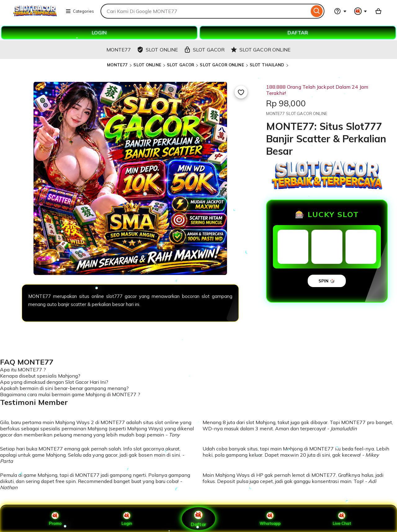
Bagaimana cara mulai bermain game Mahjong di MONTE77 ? (70, 394)
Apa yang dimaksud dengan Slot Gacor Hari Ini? (54, 382)
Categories (80, 11)
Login (127, 519)
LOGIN (99, 33)
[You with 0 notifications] (361, 11)
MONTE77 (118, 65)
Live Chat (342, 519)
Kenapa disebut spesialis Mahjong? (40, 376)
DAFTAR (298, 33)
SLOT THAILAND (267, 65)
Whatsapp (270, 519)
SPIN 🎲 (327, 281)
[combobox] (205, 11)
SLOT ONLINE (147, 65)
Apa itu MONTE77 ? (23, 370)
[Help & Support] (340, 11)
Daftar (198, 519)
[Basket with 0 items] (378, 11)
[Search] (317, 11)
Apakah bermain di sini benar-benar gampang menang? (64, 388)
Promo (55, 519)
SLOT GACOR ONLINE (222, 65)
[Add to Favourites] (241, 92)
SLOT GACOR (181, 65)
